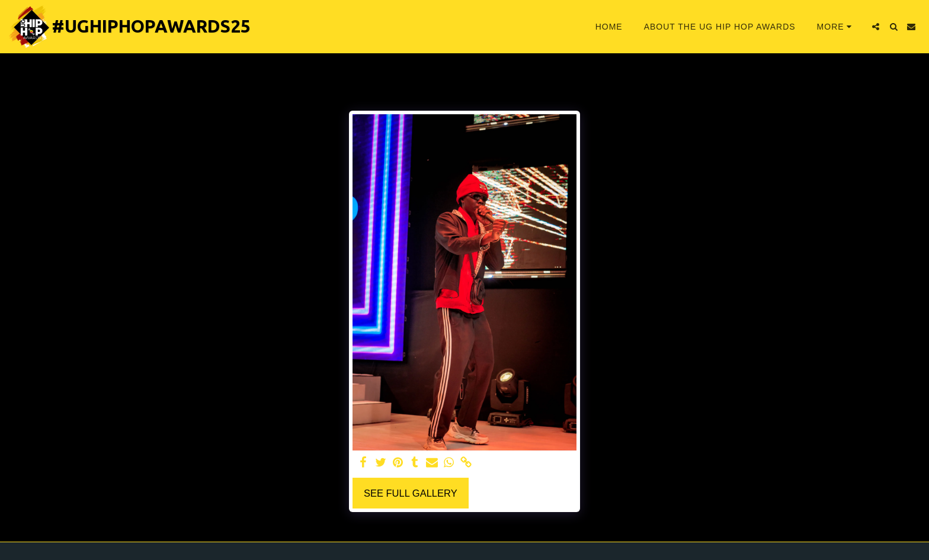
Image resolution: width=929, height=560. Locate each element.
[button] (876, 27)
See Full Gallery (411, 493)
